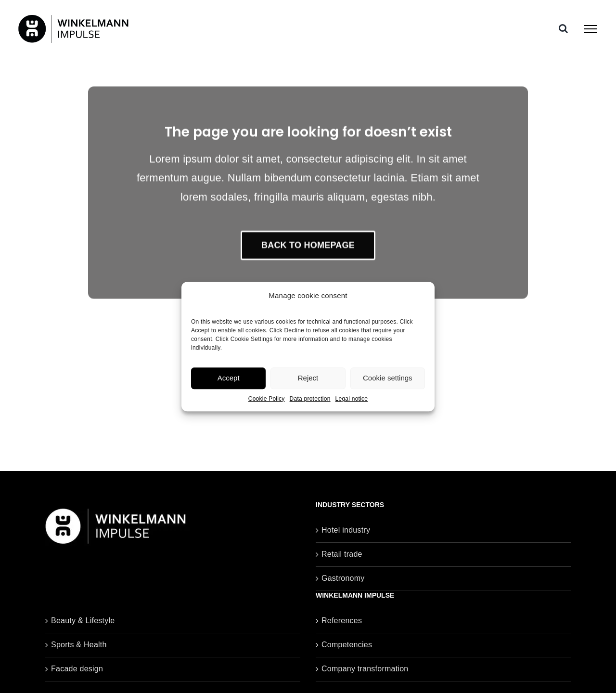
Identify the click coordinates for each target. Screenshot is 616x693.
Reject (308, 378)
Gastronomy (343, 578)
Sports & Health (79, 645)
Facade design (77, 669)
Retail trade (342, 554)
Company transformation (365, 669)
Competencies (347, 645)
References (342, 621)
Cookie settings (388, 378)
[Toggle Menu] (590, 29)
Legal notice (352, 399)
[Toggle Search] (563, 28)
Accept (229, 378)
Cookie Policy (267, 399)
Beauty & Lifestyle (83, 621)
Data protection (310, 399)
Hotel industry (346, 530)
